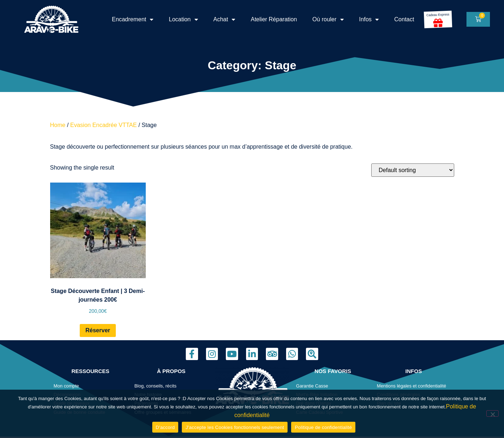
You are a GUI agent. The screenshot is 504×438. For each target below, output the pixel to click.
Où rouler (328, 19)
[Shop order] (413, 170)
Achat (224, 19)
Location (183, 19)
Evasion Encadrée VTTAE (104, 125)
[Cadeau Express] (438, 23)
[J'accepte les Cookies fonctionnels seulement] (492, 413)
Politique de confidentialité (323, 427)
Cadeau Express (438, 15)
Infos (369, 19)
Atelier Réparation (274, 19)
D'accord (165, 427)
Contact (404, 19)
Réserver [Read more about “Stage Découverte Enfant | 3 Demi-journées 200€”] (98, 330)
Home (58, 125)
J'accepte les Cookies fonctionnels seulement (235, 427)
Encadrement (133, 19)
